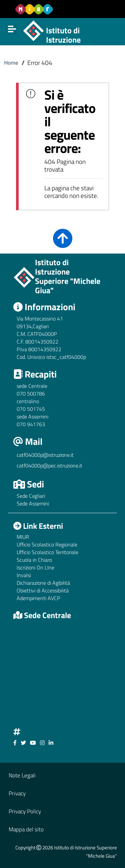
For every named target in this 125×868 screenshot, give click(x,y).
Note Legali (22, 775)
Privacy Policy (25, 811)
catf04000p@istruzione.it (45, 455)
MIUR (23, 537)
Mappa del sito (26, 829)
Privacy (17, 793)
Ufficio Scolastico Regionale (47, 544)
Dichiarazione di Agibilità (43, 583)
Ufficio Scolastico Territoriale (47, 552)
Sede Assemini (33, 503)
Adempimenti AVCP (38, 598)
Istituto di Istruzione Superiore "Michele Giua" (79, 45)
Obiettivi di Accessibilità (43, 590)
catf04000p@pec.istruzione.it (49, 465)
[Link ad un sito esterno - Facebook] (15, 743)
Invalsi (24, 575)
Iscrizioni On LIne (35, 567)
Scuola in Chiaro (34, 560)
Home (11, 62)
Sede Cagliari (31, 496)
